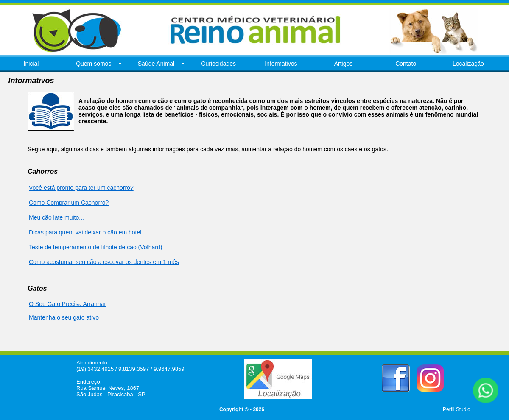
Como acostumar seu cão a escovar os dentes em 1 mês (104, 262)
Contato (406, 64)
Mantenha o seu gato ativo (64, 317)
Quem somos (94, 64)
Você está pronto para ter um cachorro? (81, 188)
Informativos (281, 64)
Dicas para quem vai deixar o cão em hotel (85, 232)
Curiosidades (218, 64)
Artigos (344, 64)
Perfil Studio (457, 409)
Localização (468, 64)
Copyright (231, 409)
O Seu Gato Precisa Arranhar (67, 304)
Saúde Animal (156, 64)
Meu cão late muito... (56, 217)
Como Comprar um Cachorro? (69, 203)
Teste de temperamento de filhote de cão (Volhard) (95, 247)
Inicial (31, 64)
